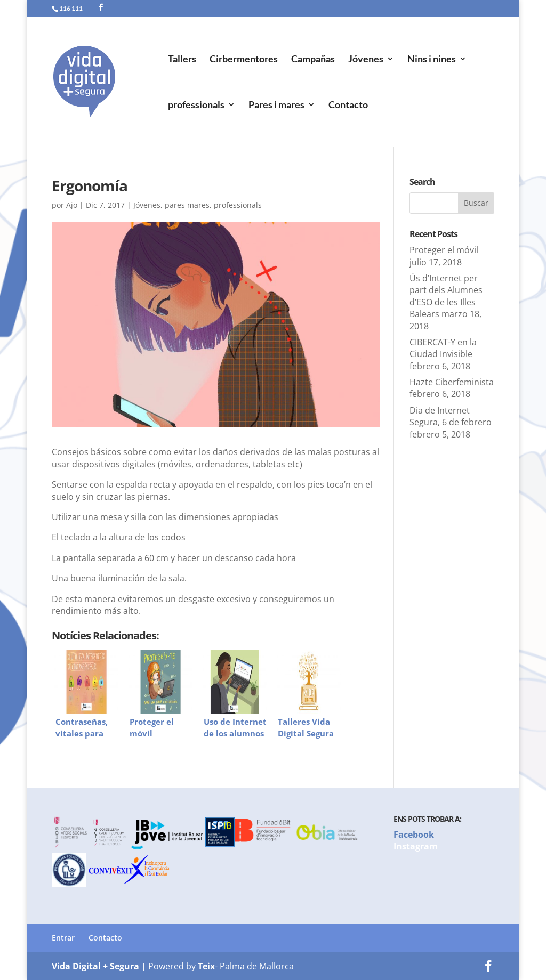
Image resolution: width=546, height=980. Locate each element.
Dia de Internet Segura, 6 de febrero (451, 416)
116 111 (71, 8)
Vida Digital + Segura (95, 966)
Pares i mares (276, 106)
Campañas (313, 60)
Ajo (72, 205)
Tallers (182, 60)
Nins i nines (432, 60)
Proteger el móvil (444, 250)
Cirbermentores (244, 60)
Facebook (414, 835)
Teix (206, 966)
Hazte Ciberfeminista (452, 382)
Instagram (416, 846)
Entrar (63, 938)
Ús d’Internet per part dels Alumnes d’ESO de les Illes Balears (446, 296)
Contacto (348, 106)
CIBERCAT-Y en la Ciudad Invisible (443, 348)
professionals (196, 106)
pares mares (187, 205)
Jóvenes (366, 60)
